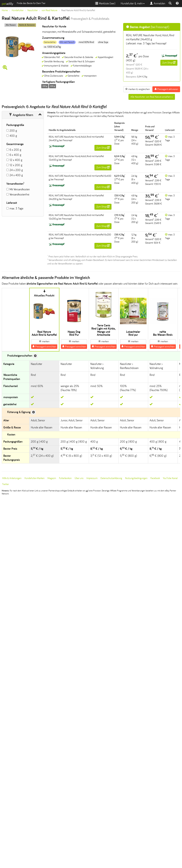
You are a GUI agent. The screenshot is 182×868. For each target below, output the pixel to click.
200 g (13, 131)
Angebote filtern (21, 115)
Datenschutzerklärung (111, 478)
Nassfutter (33, 10)
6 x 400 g (15, 155)
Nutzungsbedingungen (136, 478)
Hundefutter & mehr (133, 3)
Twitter (5, 484)
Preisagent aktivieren (166, 89)
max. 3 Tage (16, 208)
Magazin (52, 478)
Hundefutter (18, 10)
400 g (13, 136)
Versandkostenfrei (19, 194)
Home (5, 10)
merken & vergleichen (138, 89)
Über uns (79, 478)
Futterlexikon (65, 478)
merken (44, 341)
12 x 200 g (16, 165)
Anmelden (158, 3)
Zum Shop (169, 63)
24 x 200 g (16, 170)
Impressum (92, 478)
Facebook (155, 478)
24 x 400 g (16, 175)
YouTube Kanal (170, 478)
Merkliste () (105, 3)
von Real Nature (50, 10)
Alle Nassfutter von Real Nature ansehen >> (152, 97)
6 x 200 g (15, 150)
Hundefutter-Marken (34, 478)
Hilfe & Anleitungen (12, 478)
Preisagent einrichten (44, 347)
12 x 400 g (16, 160)
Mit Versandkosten (20, 189)
